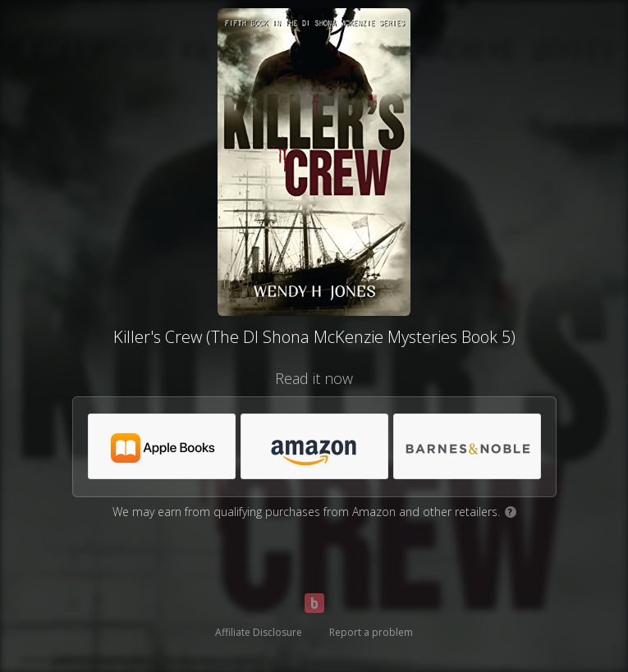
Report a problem (371, 632)
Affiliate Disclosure (259, 632)
